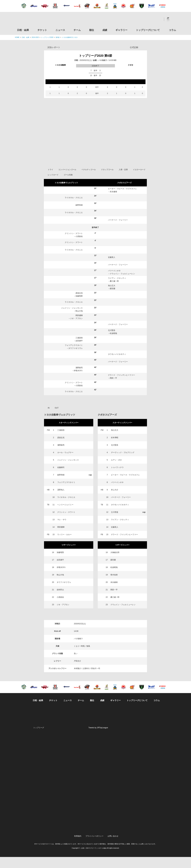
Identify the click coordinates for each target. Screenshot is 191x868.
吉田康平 (79, 352)
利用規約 (78, 847)
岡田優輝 (79, 326)
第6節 (58, 37)
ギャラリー (121, 30)
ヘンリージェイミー (65, 516)
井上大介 (115, 501)
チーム (77, 30)
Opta (144, 47)
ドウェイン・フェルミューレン (122, 285)
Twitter (143, 19)
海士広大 (112, 297)
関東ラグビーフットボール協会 (151, 754)
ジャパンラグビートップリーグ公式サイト (31, 20)
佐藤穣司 (61, 478)
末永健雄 (113, 203)
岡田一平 (113, 389)
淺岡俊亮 (79, 379)
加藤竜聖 (79, 307)
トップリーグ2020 (47, 37)
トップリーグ (39, 739)
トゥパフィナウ (117, 478)
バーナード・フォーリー (118, 231)
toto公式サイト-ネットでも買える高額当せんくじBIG (151, 811)
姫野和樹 (79, 216)
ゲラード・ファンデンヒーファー (121, 386)
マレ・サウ (62, 531)
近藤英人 (112, 268)
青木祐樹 (114, 586)
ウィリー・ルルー (64, 546)
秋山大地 (79, 322)
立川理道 (115, 523)
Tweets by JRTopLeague (98, 739)
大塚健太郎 (115, 563)
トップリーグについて (148, 30)
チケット (42, 30)
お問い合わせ (113, 847)
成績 (105, 30)
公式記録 (134, 47)
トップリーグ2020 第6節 (95, 56)
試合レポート (54, 47)
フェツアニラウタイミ (74, 356)
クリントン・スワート (74, 244)
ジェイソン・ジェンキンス (72, 319)
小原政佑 (79, 247)
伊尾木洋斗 (78, 382)
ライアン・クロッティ (117, 289)
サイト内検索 (174, 19)
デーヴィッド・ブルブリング (123, 464)
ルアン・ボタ (116, 471)
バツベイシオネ (114, 282)
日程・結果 (23, 30)
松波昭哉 (113, 344)
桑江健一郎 (114, 292)
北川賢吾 (112, 341)
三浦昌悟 (79, 349)
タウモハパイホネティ (117, 365)
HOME (17, 37)
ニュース (60, 30)
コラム (172, 30)
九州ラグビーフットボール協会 (151, 777)
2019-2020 (35, 37)
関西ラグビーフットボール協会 (151, 765)
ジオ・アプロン (76, 329)
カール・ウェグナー (65, 464)
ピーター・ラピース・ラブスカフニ (122, 200)
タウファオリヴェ (76, 359)
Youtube (159, 19)
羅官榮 (113, 300)
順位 (92, 30)
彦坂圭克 (79, 304)
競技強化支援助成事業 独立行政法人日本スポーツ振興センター (151, 822)
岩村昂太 (60, 601)
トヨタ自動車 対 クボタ (70, 37)
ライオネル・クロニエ (74, 209)
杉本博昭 (115, 449)
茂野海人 (61, 501)
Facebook (151, 19)
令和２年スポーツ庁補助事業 (151, 833)
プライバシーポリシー (94, 847)
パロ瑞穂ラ (103, 60)
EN (168, 21)
